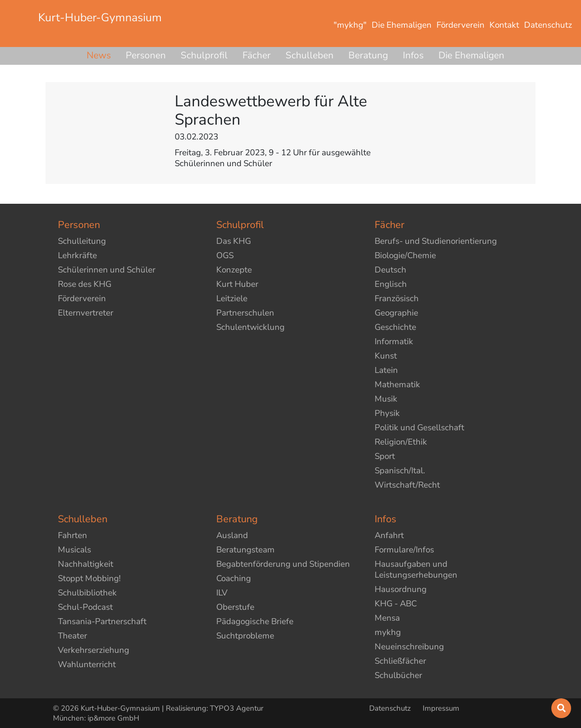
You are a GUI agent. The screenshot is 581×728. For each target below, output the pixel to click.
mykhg (388, 632)
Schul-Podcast (85, 607)
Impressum (441, 708)
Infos (413, 55)
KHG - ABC (396, 604)
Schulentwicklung (250, 327)
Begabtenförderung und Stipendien (283, 564)
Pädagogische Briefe (255, 621)
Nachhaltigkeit (86, 564)
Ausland (232, 535)
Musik (386, 399)
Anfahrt (389, 535)
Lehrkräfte (77, 255)
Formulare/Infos (404, 550)
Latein (386, 370)
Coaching (234, 578)
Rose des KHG (85, 284)
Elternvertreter (86, 313)
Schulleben (310, 55)
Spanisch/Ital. (400, 471)
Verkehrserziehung (94, 650)
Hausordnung (401, 589)
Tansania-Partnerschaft (102, 621)
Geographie (396, 313)
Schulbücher (398, 675)
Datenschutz (391, 708)
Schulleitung (82, 241)
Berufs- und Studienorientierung (436, 241)
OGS (225, 255)
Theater (73, 636)
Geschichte (395, 327)
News (99, 55)
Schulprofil (204, 55)
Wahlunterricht (87, 664)
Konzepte (234, 270)
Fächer (257, 55)
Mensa (387, 618)
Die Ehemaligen (471, 55)
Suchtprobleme (245, 636)
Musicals (74, 550)
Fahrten (73, 535)
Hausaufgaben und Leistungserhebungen (416, 569)
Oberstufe (235, 607)
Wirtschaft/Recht (407, 485)
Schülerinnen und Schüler (107, 270)
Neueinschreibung (409, 647)
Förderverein (82, 298)
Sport (385, 456)
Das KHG (234, 241)
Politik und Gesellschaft (419, 428)
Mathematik (397, 385)
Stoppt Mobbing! (89, 578)
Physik (387, 413)
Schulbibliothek (87, 593)
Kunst (386, 356)
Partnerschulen (245, 313)
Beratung (368, 55)
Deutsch (390, 270)
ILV (222, 593)
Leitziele (232, 298)
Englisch (391, 284)
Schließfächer (400, 661)
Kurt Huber (237, 284)
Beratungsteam (245, 550)
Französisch (397, 298)
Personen (146, 55)
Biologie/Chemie (405, 255)
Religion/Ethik (401, 442)
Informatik (394, 341)
